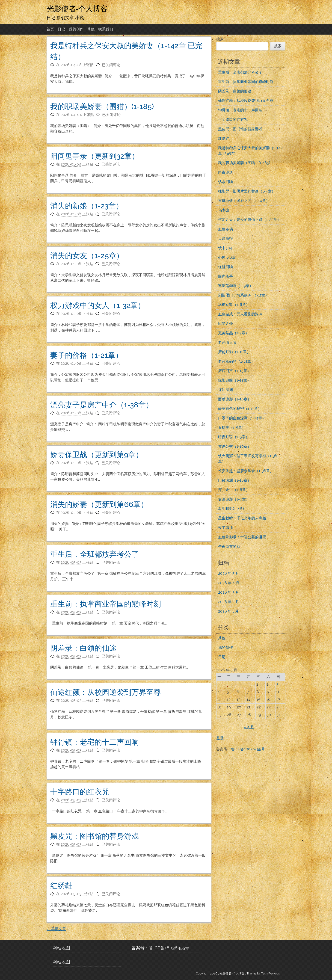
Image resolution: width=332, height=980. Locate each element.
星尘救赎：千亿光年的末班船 (242, 518)
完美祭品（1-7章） (234, 333)
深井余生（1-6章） (234, 490)
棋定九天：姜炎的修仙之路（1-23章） (249, 220)
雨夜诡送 (225, 172)
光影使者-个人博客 (77, 9)
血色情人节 (227, 342)
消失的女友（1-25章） (87, 256)
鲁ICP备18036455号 (248, 749)
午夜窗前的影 (229, 546)
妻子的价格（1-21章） (86, 355)
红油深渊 (225, 390)
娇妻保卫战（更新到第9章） (97, 454)
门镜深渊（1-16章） (235, 480)
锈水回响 (225, 182)
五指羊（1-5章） (232, 428)
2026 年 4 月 (229, 583)
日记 (61, 29)
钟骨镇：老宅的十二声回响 (95, 742)
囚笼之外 (225, 324)
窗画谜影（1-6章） (234, 499)
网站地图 (61, 948)
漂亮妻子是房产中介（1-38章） (102, 405)
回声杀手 (225, 276)
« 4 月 (249, 727)
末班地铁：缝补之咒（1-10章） (244, 201)
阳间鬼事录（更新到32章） (95, 156)
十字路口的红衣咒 (80, 792)
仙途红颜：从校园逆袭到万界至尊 (106, 692)
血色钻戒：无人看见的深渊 (240, 314)
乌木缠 (224, 210)
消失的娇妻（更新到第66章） (99, 504)
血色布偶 (225, 229)
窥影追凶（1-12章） (234, 380)
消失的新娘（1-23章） (87, 206)
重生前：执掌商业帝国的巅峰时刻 (106, 604)
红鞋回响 (225, 267)
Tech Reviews (270, 973)
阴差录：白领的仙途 (83, 648)
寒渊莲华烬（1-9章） (236, 286)
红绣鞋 (61, 886)
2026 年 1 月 (228, 611)
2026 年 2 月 (229, 602)
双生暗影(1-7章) (231, 509)
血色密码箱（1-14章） (236, 361)
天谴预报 (225, 238)
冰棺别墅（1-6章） (234, 305)
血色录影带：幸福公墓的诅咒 (242, 537)
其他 (91, 29)
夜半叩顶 (225, 528)
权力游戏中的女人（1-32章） (98, 305)
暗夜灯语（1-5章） (234, 437)
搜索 (220, 39)
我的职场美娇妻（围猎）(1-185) (102, 106)
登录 (220, 738)
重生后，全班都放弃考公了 (95, 554)
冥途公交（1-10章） (235, 446)
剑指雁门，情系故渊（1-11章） (243, 295)
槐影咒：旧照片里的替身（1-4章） (247, 191)
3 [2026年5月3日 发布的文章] (277, 684)
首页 (50, 29)
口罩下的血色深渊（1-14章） (242, 418)
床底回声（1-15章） (234, 371)
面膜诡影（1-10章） (235, 399)
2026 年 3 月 (229, 592)
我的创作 (76, 29)
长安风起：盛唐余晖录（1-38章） (246, 471)
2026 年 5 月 (229, 573)
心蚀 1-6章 (227, 257)
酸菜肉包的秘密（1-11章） (240, 409)
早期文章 (56, 929)
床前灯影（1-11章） (234, 352)
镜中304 (225, 248)
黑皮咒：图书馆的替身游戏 (95, 836)
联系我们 (106, 29)
